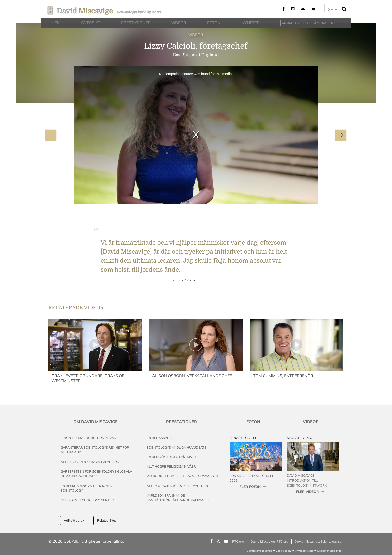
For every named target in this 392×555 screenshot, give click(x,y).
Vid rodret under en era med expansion (182, 476)
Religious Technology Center (87, 500)
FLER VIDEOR (308, 491)
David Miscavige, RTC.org (269, 541)
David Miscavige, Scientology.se (318, 541)
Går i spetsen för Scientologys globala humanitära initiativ (96, 474)
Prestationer (182, 422)
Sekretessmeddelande (259, 551)
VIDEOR (196, 35)
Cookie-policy (284, 551)
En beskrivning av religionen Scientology (87, 488)
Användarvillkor (304, 551)
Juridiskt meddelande (329, 551)
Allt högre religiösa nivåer (171, 466)
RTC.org (238, 541)
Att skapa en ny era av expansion (90, 462)
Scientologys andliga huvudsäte (177, 447)
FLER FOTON (250, 486)
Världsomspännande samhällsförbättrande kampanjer (178, 498)
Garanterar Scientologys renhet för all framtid (95, 450)
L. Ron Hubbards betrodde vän (89, 438)
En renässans (159, 438)
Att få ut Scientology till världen (177, 486)
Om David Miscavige (96, 422)
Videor (311, 422)
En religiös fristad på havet (172, 457)
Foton (253, 422)
